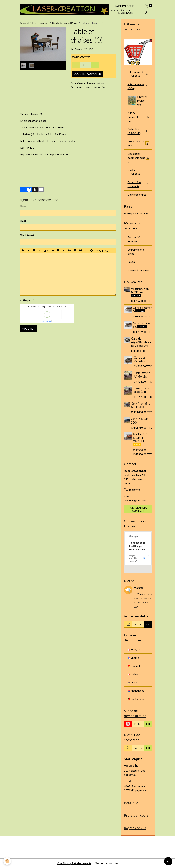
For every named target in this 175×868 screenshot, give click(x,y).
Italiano (133, 674)
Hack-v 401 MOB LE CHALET (140, 438)
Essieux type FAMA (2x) (142, 375)
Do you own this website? (133, 558)
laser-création (40, 23)
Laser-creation (95, 83)
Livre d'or (125, 13)
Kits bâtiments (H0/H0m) (138, 74)
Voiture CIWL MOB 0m (140, 290)
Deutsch (134, 682)
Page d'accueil (125, 6)
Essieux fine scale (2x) (142, 390)
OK (143, 558)
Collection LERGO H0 (138, 131)
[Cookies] (7, 861)
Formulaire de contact (138, 509)
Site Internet (27, 235)
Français (134, 649)
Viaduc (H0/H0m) (138, 172)
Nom (23, 206)
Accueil (24, 23)
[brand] (64, 10)
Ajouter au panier (87, 74)
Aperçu (102, 250)
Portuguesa (136, 699)
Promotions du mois (138, 143)
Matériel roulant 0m (139, 100)
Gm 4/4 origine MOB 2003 (141, 405)
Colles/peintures (138, 194)
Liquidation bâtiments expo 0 (138, 158)
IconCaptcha (46, 321)
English (133, 658)
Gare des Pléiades (140, 359)
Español (134, 666)
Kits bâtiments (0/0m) (65, 23)
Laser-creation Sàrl (95, 87)
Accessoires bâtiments (138, 184)
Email (23, 221)
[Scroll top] (168, 861)
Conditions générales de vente (74, 863)
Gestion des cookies (107, 863)
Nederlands (136, 691)
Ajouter (28, 328)
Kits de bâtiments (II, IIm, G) (138, 117)
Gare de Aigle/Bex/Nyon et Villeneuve (142, 342)
